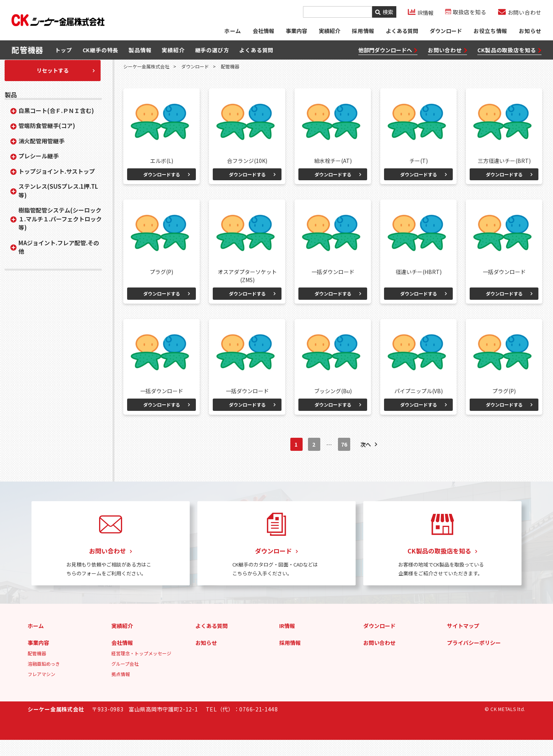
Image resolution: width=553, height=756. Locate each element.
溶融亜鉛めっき (44, 680)
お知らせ (530, 33)
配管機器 (37, 669)
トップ (63, 53)
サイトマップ (463, 642)
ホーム (232, 33)
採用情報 (290, 659)
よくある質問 (402, 33)
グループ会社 (125, 680)
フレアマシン (41, 690)
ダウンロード (445, 33)
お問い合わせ (448, 53)
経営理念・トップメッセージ (141, 669)
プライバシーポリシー (474, 659)
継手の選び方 (212, 53)
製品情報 (140, 53)
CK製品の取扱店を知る (509, 53)
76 (344, 461)
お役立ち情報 (490, 33)
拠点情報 (121, 690)
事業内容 (296, 33)
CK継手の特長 (101, 53)
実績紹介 (329, 33)
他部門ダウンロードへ (388, 53)
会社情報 (263, 33)
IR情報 (287, 642)
